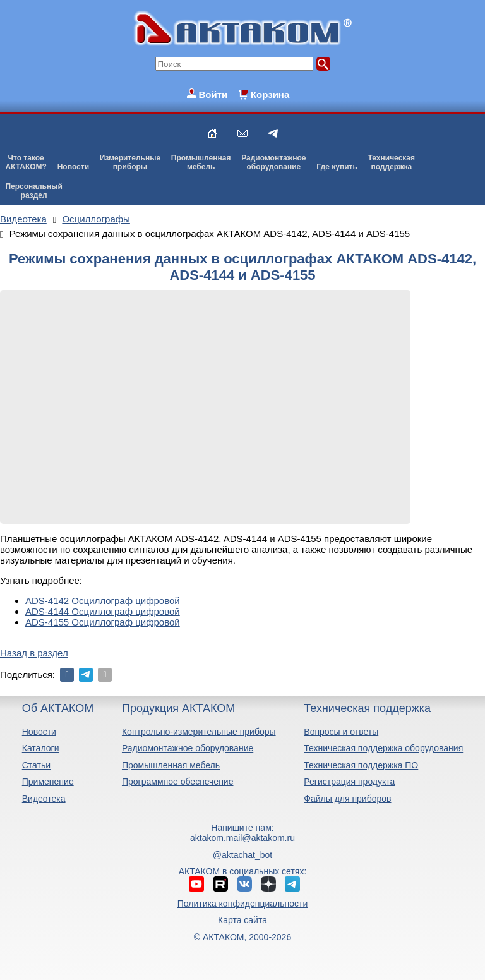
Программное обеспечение (178, 782)
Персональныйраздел (33, 191)
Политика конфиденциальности (243, 904)
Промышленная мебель (171, 765)
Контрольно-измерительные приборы (199, 732)
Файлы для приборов (347, 799)
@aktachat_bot (242, 855)
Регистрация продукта (349, 782)
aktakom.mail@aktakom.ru (242, 838)
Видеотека (44, 799)
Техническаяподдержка (392, 162)
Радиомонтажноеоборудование (273, 162)
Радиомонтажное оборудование (188, 748)
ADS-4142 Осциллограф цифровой (103, 601)
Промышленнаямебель (201, 162)
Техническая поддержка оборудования (383, 748)
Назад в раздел (34, 653)
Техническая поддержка (367, 708)
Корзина (270, 94)
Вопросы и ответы (341, 732)
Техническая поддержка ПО (361, 765)
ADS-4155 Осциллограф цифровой (103, 622)
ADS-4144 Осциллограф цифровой (103, 611)
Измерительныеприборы (130, 162)
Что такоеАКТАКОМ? (26, 162)
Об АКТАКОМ (58, 708)
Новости (73, 167)
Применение (48, 782)
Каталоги (41, 748)
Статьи (36, 765)
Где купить (337, 167)
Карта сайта (242, 920)
